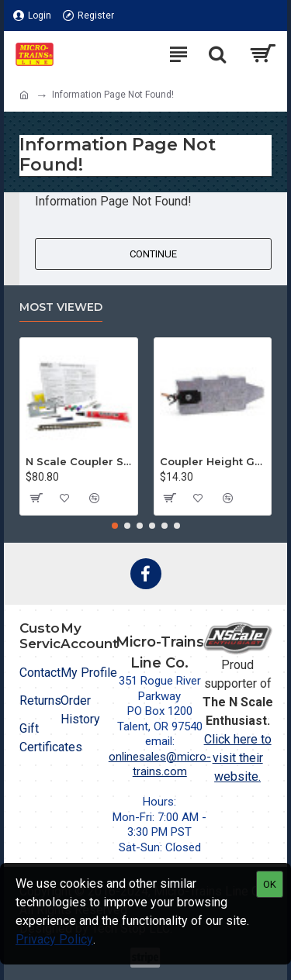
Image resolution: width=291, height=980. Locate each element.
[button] (115, 526)
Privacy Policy (54, 939)
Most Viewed (61, 307)
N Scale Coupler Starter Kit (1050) (79, 461)
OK (270, 884)
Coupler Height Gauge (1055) (213, 461)
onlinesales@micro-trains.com (160, 764)
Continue (153, 254)
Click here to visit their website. (238, 758)
